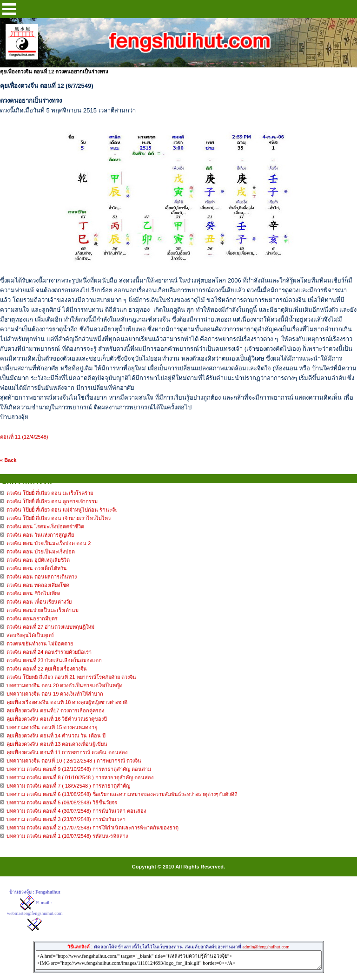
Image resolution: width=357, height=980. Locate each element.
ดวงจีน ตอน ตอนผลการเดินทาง (42, 577)
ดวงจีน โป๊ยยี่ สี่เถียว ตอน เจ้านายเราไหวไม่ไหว (59, 518)
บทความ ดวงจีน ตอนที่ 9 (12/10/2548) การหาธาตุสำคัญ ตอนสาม (79, 769)
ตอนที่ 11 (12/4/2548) (24, 437)
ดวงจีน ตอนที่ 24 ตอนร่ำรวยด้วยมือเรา (49, 652)
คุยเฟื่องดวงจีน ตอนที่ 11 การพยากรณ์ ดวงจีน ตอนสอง (67, 752)
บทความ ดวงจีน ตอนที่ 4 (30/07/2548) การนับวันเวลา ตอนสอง (76, 811)
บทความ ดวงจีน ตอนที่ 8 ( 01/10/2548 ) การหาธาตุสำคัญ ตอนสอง (80, 777)
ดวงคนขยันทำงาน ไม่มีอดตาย (40, 644)
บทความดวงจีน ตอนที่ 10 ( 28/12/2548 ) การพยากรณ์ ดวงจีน (74, 761)
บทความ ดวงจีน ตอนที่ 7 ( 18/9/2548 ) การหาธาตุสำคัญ (68, 786)
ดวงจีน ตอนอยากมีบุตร (32, 618)
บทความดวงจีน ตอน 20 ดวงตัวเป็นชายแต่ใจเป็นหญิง (64, 685)
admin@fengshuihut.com (266, 947)
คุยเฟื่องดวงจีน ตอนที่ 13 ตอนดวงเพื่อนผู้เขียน (57, 744)
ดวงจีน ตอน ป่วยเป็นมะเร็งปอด (41, 552)
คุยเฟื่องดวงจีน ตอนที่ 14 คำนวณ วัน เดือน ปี (56, 736)
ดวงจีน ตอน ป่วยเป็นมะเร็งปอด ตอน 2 (49, 543)
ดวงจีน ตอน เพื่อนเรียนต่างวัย (39, 602)
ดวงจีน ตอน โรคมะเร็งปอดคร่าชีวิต (45, 526)
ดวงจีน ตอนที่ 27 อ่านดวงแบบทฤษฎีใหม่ (50, 627)
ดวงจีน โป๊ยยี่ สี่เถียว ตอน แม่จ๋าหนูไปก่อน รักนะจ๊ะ (62, 510)
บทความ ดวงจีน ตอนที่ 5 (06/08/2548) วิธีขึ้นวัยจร (62, 802)
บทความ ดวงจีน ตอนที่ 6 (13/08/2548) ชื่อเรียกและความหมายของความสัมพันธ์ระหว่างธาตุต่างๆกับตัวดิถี (122, 794)
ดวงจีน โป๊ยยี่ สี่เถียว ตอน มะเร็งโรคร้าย (50, 493)
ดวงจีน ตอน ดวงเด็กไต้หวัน (37, 568)
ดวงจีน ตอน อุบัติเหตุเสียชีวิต (38, 560)
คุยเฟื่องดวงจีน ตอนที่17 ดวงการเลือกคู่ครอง (55, 710)
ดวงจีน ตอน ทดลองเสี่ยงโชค (38, 585)
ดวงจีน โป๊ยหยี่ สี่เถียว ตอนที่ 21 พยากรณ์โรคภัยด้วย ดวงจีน (71, 677)
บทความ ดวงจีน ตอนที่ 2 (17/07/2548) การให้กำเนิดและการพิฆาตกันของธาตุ (93, 828)
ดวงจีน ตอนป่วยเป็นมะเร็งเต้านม (43, 610)
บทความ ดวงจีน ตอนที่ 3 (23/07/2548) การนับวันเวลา (66, 819)
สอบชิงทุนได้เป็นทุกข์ (30, 635)
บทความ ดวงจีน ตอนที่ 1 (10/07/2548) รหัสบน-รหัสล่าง (67, 836)
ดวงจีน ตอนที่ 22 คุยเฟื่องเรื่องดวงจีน (47, 669)
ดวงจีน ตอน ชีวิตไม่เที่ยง (33, 593)
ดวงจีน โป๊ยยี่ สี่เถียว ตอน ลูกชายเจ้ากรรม (52, 501)
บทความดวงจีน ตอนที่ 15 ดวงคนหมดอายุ (52, 727)
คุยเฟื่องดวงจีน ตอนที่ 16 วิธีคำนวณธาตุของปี (57, 719)
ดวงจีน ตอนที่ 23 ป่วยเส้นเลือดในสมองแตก (54, 660)
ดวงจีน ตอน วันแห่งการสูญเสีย (40, 535)
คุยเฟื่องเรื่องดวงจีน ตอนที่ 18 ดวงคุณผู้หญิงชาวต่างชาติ (67, 702)
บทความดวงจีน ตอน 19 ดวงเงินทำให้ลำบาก (55, 694)
